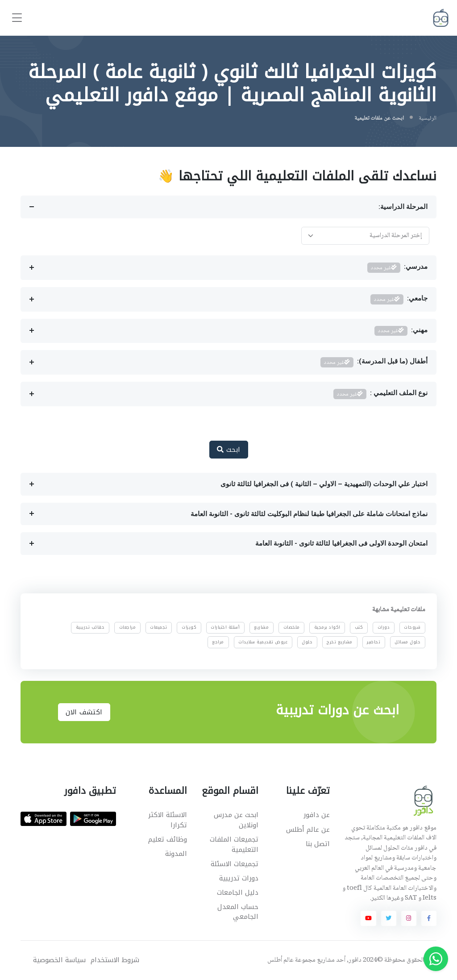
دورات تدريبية (239, 878)
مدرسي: (398, 268)
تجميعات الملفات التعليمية (234, 844)
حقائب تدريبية (90, 628)
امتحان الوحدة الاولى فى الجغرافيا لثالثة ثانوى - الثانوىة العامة (341, 543)
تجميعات (159, 628)
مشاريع (261, 628)
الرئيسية (428, 118)
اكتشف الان (84, 712)
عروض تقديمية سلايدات (263, 642)
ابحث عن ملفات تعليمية (379, 118)
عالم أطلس (280, 960)
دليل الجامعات (238, 892)
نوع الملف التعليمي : (381, 394)
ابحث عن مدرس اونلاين (236, 820)
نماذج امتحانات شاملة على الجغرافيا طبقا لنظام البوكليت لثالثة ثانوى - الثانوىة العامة (309, 514)
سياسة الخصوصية (59, 960)
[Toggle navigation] (17, 18)
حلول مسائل (407, 642)
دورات (383, 628)
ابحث (229, 450)
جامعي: (399, 299)
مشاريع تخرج (340, 642)
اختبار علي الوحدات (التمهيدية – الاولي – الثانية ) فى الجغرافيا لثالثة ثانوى (324, 484)
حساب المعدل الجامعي (238, 912)
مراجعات (127, 628)
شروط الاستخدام (115, 960)
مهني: (401, 331)
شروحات (412, 628)
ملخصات (291, 628)
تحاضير (374, 642)
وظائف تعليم (168, 839)
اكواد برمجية (327, 628)
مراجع (218, 642)
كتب (359, 628)
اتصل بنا (318, 844)
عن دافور (317, 815)
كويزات (189, 628)
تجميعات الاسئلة (235, 864)
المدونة (176, 854)
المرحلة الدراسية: (403, 207)
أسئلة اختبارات (225, 628)
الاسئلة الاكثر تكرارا (168, 820)
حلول (307, 642)
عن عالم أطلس (308, 830)
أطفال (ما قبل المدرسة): (374, 362)
